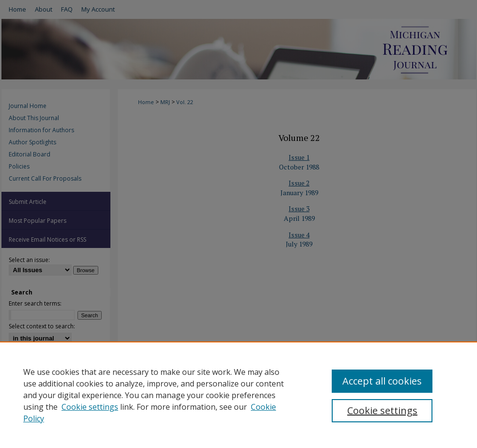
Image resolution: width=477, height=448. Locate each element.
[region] (238, 395)
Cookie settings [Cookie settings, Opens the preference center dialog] (382, 410)
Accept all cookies (382, 381)
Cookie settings (90, 407)
